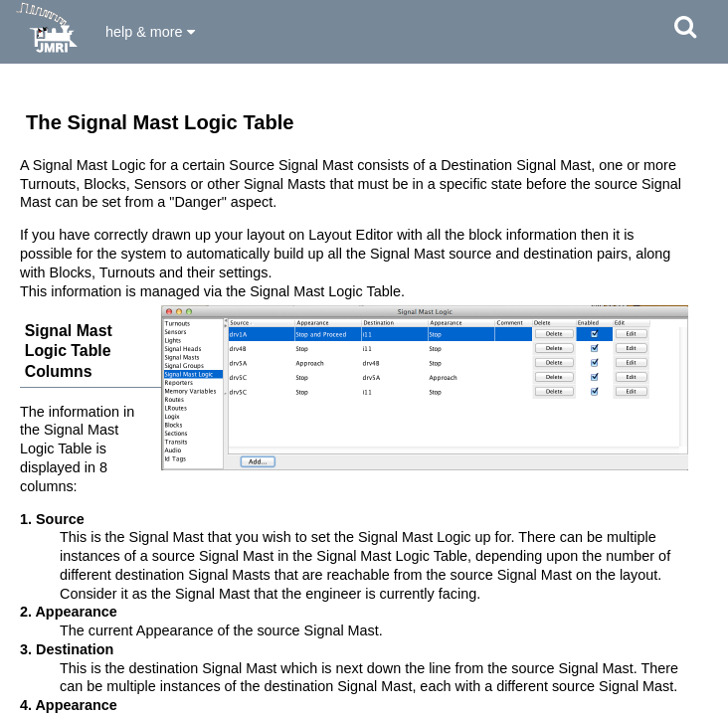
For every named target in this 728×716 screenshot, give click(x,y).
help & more (150, 32)
